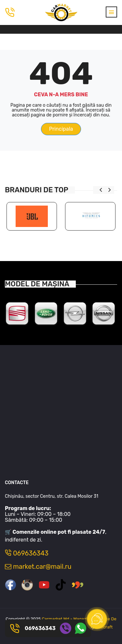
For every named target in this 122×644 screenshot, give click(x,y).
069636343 (27, 553)
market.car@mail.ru (38, 566)
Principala (61, 129)
